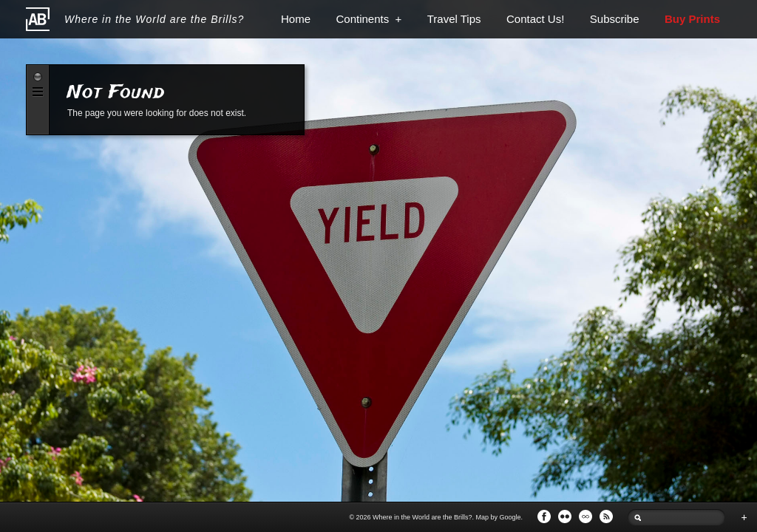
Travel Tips (454, 19)
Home (296, 19)
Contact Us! (535, 19)
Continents (369, 19)
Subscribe (615, 19)
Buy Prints (692, 19)
